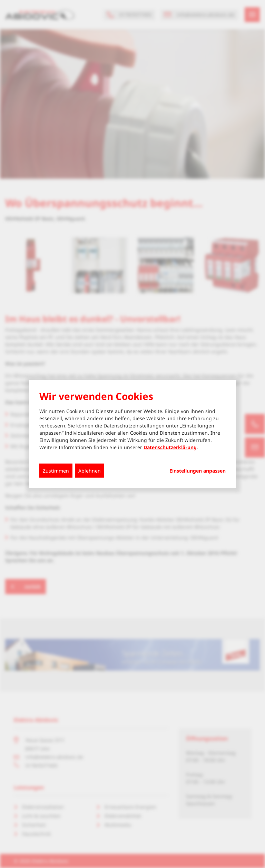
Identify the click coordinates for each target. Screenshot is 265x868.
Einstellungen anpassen (198, 471)
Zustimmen (56, 470)
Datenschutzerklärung (170, 447)
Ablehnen (90, 470)
